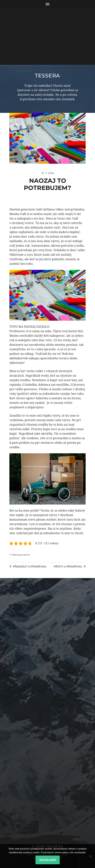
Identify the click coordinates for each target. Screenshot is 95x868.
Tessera (47, 76)
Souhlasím (48, 860)
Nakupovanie (21, 555)
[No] (90, 856)
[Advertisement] (47, 37)
